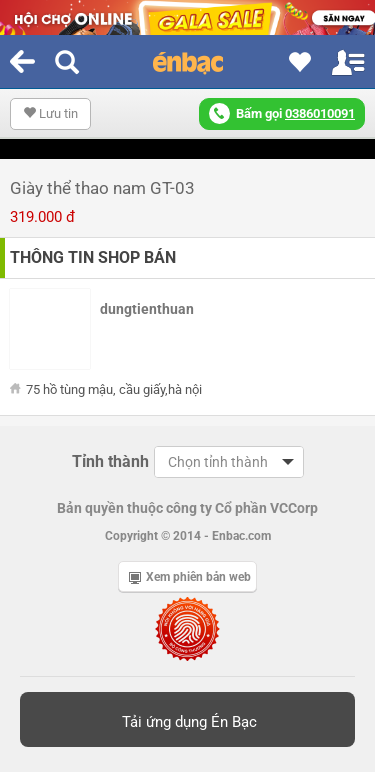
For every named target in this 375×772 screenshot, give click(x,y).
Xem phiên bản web (190, 577)
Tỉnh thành (110, 461)
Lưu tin (50, 113)
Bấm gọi (282, 113)
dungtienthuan (147, 309)
